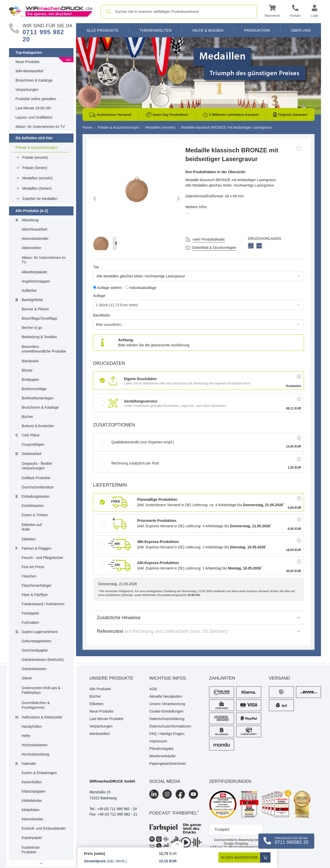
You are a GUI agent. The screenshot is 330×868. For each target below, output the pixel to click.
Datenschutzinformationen (170, 726)
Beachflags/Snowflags (39, 318)
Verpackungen (27, 90)
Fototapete (30, 613)
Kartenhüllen (32, 782)
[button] (272, 12)
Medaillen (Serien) (37, 188)
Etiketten (29, 539)
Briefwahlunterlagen (38, 398)
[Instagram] (167, 794)
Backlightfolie (32, 300)
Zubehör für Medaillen (40, 199)
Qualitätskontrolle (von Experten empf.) (137, 442)
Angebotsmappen (36, 281)
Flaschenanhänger (37, 585)
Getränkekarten (34, 669)
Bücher (27, 417)
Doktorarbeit (31, 454)
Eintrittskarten (33, 506)
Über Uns (301, 30)
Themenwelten (156, 30)
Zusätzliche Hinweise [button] (199, 618)
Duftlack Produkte (36, 478)
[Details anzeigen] (177, 844)
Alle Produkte (103, 30)
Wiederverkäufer (163, 756)
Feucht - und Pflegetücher (42, 558)
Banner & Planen (35, 309)
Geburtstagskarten (36, 641)
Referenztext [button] (199, 631)
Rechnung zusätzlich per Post (129, 463)
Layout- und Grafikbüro (34, 117)
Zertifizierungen (230, 781)
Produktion (257, 30)
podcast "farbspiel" (174, 813)
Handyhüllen (32, 726)
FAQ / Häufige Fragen (167, 734)
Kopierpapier (32, 838)
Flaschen (29, 576)
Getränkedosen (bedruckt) (43, 660)
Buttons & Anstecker (38, 426)
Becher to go (32, 328)
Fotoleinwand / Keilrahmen (43, 604)
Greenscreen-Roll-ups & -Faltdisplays (42, 690)
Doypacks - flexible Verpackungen (37, 466)
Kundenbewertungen (243, 847)
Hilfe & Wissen (208, 30)
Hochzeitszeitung (35, 754)
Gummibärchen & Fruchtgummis (36, 705)
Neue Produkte (27, 62)
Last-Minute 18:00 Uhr (33, 108)
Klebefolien (31, 810)
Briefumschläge (34, 389)
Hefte (26, 736)
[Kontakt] (295, 12)
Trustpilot (222, 829)
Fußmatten (30, 622)
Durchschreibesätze (38, 487)
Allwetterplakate (34, 272)
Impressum (158, 741)
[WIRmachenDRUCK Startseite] (51, 11)
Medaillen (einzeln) (37, 178)
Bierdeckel (30, 361)
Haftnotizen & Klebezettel (42, 717)
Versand (279, 678)
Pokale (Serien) (35, 168)
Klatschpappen (34, 791)
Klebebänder (32, 801)
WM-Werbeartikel (29, 71)
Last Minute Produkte (106, 719)
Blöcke (27, 370)
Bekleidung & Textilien (39, 337)
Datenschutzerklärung (167, 719)
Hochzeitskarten (35, 745)
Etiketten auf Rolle (32, 527)
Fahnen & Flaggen (36, 548)
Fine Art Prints (33, 567)
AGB (153, 689)
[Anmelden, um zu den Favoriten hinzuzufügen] (299, 149)
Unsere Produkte (111, 678)
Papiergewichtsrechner (168, 764)
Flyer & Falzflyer (35, 595)
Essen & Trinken (35, 515)
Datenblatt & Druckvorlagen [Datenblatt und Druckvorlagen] (214, 248)
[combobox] (179, 12)
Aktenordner (31, 248)
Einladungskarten (36, 496)
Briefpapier (30, 380)
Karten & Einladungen (39, 773)
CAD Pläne (31, 435)
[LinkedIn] (154, 794)
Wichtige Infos (168, 678)
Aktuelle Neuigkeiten (166, 696)
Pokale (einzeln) (35, 157)
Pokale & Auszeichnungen (36, 147)
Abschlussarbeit (34, 229)
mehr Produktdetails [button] (209, 239)
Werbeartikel (100, 734)
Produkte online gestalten (36, 99)
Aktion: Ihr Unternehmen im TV (40, 127)
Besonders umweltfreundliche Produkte (44, 349)
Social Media (165, 781)
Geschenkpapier (35, 650)
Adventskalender (35, 239)
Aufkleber (29, 291)
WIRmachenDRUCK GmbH (112, 781)
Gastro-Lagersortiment (40, 632)
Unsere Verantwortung (167, 704)
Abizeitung (30, 220)
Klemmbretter (32, 819)
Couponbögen (33, 444)
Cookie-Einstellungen (166, 711)
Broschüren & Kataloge (34, 80)
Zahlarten (222, 678)
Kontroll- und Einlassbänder (44, 828)
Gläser (27, 678)
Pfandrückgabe (161, 749)
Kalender (29, 764)
